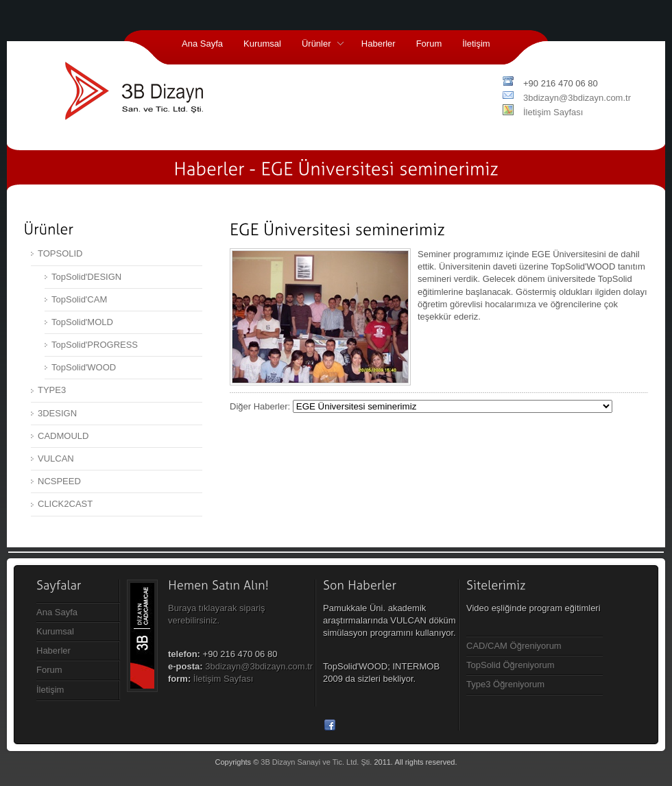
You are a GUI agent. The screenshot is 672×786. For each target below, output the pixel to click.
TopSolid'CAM (79, 299)
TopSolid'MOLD (82, 322)
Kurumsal (262, 44)
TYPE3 (52, 390)
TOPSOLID (60, 253)
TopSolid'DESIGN (86, 277)
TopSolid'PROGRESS (95, 345)
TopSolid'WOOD (84, 367)
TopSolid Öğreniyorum (511, 665)
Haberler (379, 44)
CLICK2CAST (65, 504)
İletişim (476, 44)
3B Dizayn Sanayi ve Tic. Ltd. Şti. (316, 762)
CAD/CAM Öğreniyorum (514, 646)
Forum (429, 44)
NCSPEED (59, 481)
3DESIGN (57, 413)
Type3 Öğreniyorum (505, 684)
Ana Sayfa (202, 44)
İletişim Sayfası (553, 112)
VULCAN (56, 458)
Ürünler (318, 45)
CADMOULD (63, 436)
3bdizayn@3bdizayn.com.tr (577, 98)
